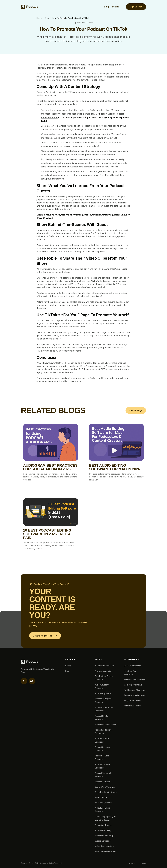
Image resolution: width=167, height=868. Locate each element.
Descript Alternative (132, 666)
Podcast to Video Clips (105, 836)
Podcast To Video (103, 782)
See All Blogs (136, 410)
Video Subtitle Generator (105, 851)
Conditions (142, 863)
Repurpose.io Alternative (135, 695)
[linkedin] (32, 681)
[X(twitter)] (24, 681)
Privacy (132, 863)
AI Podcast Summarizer (105, 666)
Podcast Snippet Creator (105, 725)
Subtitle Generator (103, 841)
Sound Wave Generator (105, 787)
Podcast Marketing (103, 830)
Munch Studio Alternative (135, 680)
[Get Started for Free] (45, 636)
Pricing (116, 7)
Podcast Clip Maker (103, 693)
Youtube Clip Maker (103, 803)
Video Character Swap (105, 846)
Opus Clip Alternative (133, 685)
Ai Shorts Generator (103, 671)
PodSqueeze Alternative (135, 690)
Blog (106, 7)
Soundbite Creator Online (106, 792)
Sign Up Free (136, 7)
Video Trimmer (101, 797)
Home (39, 18)
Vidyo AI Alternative (132, 700)
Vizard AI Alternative (133, 706)
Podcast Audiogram (103, 825)
